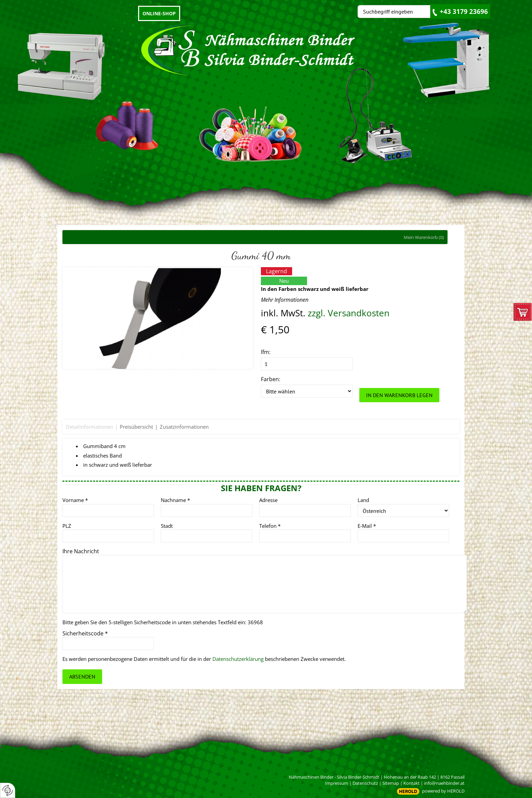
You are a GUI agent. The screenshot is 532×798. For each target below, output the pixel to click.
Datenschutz (365, 783)
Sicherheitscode (85, 633)
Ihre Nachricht (81, 551)
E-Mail (367, 526)
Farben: (271, 379)
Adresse (268, 500)
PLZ (67, 526)
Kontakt (412, 783)
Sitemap (391, 783)
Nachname (175, 500)
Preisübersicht (136, 427)
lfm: (266, 352)
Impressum (337, 783)
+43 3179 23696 (464, 12)
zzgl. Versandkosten (349, 313)
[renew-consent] (8, 790)
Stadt (167, 526)
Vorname (75, 500)
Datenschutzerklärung (238, 659)
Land (363, 500)
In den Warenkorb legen (399, 395)
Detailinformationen (89, 427)
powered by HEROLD (443, 791)
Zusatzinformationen (184, 427)
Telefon (270, 526)
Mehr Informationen (285, 300)
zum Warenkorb (523, 314)
